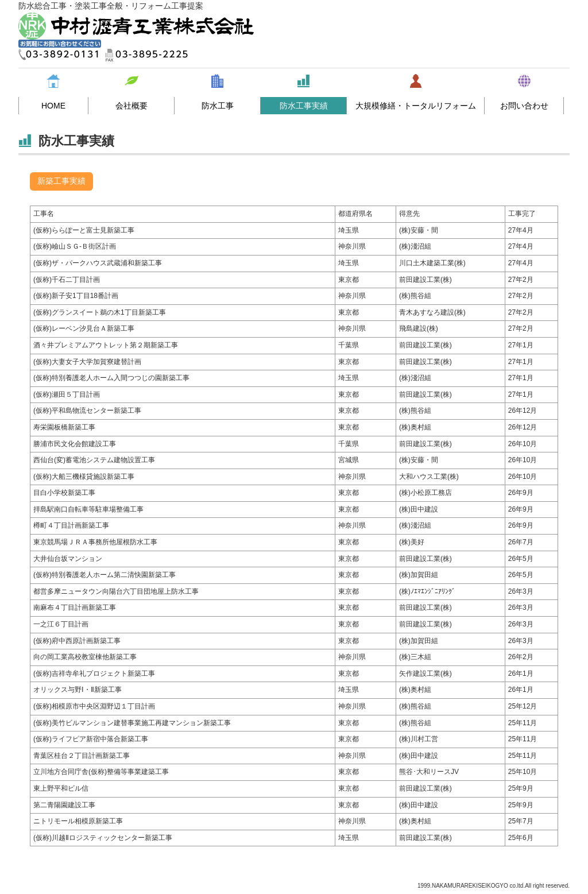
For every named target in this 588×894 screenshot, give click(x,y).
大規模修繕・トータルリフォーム (416, 106)
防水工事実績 (304, 106)
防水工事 (218, 106)
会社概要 (131, 106)
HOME (53, 106)
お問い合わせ (524, 106)
